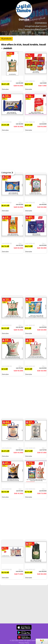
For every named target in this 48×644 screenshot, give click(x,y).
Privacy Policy (24, 643)
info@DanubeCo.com (36, 26)
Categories (6, 173)
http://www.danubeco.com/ (33, 29)
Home (43, 33)
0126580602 (41, 23)
